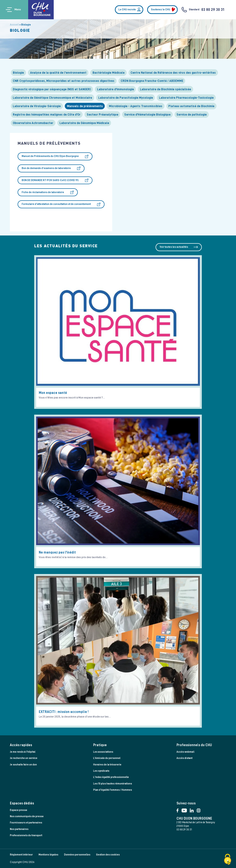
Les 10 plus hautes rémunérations (113, 784)
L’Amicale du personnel (107, 758)
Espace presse (19, 810)
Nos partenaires (19, 829)
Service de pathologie (192, 114)
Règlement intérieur (21, 855)
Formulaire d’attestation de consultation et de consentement (56, 204)
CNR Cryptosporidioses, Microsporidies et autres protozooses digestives (64, 81)
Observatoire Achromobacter (33, 123)
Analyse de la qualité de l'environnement (58, 73)
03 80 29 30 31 (213, 10)
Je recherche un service (24, 758)
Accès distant (184, 758)
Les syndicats (101, 771)
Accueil (14, 25)
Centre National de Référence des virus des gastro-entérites (173, 73)
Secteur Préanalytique (102, 114)
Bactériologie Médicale (108, 73)
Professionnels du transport (26, 835)
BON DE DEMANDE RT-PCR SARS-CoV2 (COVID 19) (50, 180)
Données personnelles (77, 855)
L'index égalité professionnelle (111, 777)
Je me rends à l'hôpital (23, 752)
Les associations (103, 752)
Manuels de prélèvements (85, 106)
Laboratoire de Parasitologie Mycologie (126, 98)
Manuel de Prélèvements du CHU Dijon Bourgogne (50, 156)
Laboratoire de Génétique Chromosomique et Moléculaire (52, 98)
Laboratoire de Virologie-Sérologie (37, 106)
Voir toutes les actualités (174, 247)
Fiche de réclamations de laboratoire (43, 192)
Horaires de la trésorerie (107, 765)
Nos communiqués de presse (27, 816)
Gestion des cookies (108, 855)
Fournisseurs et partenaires (26, 823)
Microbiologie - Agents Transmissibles (136, 106)
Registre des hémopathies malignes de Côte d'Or (47, 114)
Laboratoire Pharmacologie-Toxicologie (186, 98)
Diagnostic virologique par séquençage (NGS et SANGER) (52, 89)
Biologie (18, 73)
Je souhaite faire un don (23, 765)
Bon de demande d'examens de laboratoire (46, 168)
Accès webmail (185, 752)
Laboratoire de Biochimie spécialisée (165, 89)
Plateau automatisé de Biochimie (191, 106)
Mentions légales (48, 855)
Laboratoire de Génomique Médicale (84, 123)
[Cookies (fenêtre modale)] (228, 860)
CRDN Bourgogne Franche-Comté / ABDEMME (152, 81)
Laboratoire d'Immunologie (115, 89)
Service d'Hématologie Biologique (147, 114)
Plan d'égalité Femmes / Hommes (113, 790)
